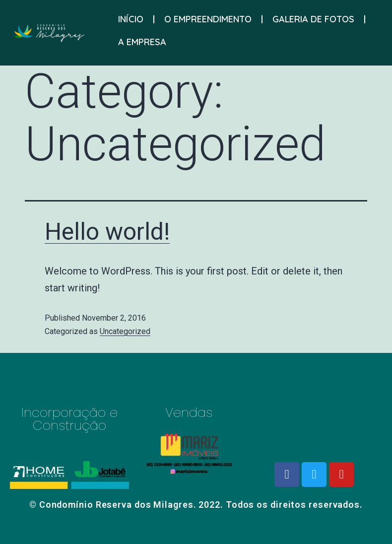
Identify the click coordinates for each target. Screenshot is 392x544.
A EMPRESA (142, 40)
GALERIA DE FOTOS (313, 17)
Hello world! (107, 232)
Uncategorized (125, 331)
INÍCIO (131, 17)
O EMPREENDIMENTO (208, 17)
